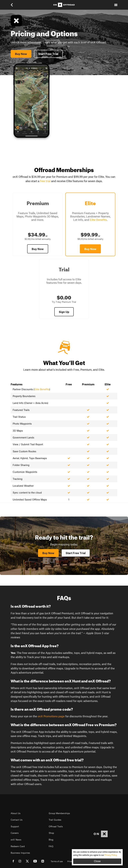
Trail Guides (55, 820)
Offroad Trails (56, 826)
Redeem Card (18, 846)
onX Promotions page (51, 716)
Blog (51, 840)
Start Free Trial (48, 54)
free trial (45, 181)
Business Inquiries (20, 853)
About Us (16, 813)
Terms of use (57, 861)
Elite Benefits (98, 220)
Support (15, 826)
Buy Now (21, 54)
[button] (14, 5)
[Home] (64, 5)
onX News (16, 840)
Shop (51, 833)
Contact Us (17, 820)
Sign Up (64, 312)
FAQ (51, 846)
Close (97, 861)
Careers (15, 833)
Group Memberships (59, 813)
